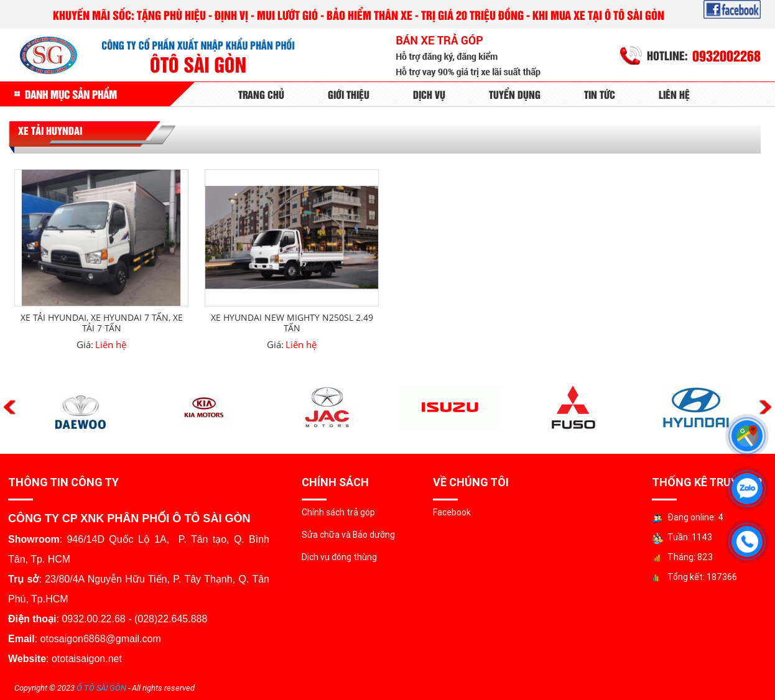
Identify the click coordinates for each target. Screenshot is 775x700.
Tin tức (600, 94)
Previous (10, 408)
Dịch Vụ (429, 94)
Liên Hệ (674, 94)
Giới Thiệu (349, 94)
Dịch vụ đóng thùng (339, 557)
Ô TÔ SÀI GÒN (101, 688)
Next (765, 408)
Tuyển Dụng (515, 94)
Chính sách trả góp (338, 512)
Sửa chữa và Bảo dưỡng (348, 535)
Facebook (452, 512)
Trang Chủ (261, 94)
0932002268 (726, 55)
